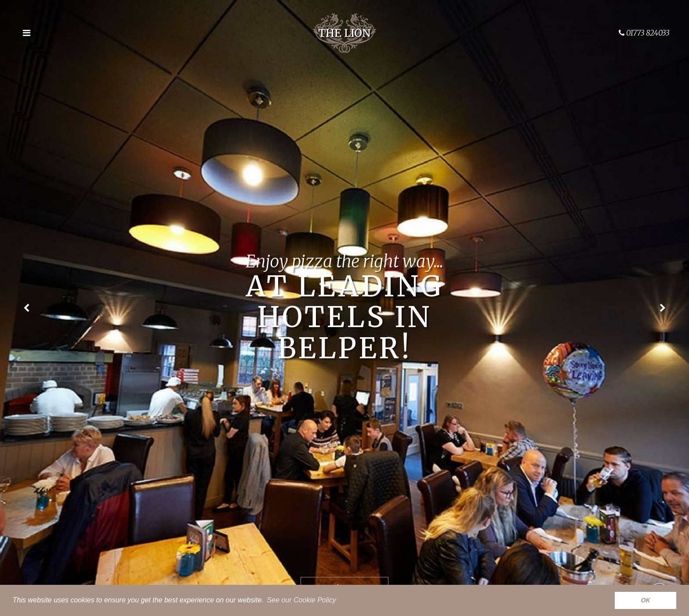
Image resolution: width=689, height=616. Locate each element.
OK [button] (645, 600)
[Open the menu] (26, 33)
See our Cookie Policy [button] (301, 600)
